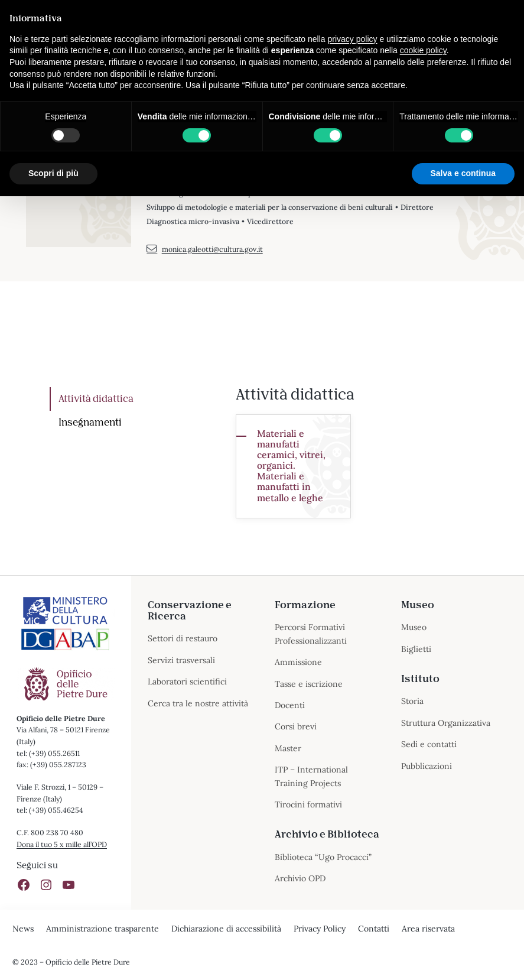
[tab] (135, 399)
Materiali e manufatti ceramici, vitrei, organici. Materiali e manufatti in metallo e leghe (291, 465)
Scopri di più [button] (53, 173)
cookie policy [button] (423, 50)
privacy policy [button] (353, 39)
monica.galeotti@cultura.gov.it (204, 249)
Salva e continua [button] (463, 173)
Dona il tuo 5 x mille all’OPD (62, 844)
